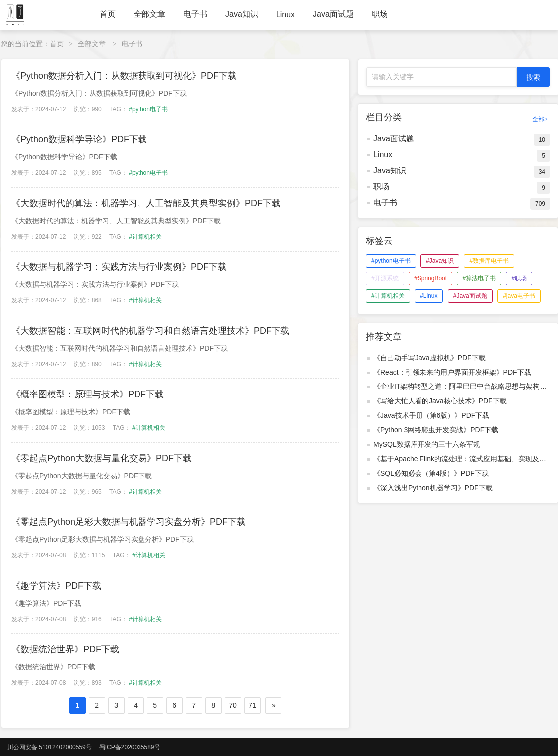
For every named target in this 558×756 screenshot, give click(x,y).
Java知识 (242, 14)
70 (233, 705)
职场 (380, 14)
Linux (285, 15)
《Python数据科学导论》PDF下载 (79, 139)
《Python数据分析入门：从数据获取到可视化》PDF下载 (124, 76)
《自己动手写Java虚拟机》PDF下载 (429, 358)
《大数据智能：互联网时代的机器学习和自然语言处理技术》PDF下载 (150, 331)
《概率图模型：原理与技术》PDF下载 (88, 394)
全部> (540, 119)
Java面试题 (333, 14)
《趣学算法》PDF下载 (56, 586)
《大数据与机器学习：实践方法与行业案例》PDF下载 (119, 267)
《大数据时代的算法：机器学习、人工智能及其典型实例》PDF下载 (146, 203)
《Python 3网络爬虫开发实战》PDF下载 (436, 430)
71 (252, 705)
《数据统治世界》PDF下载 (65, 649)
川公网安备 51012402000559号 (50, 747)
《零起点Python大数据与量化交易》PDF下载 (102, 458)
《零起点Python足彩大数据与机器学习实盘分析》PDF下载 (129, 522)
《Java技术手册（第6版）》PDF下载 (431, 415)
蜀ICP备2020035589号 (130, 747)
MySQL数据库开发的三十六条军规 (427, 444)
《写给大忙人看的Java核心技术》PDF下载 (440, 401)
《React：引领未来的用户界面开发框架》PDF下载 (452, 372)
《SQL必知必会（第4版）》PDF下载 (431, 473)
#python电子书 (148, 109)
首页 (108, 14)
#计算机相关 (145, 237)
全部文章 (149, 14)
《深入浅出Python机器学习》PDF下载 (433, 488)
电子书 (195, 14)
